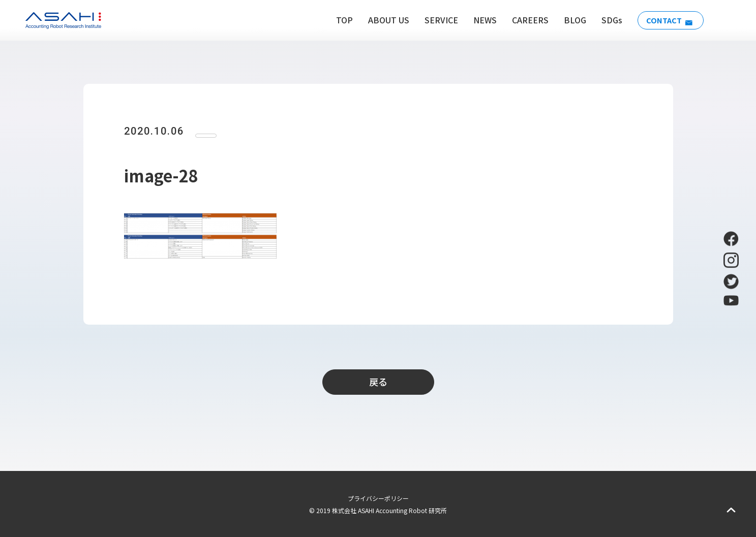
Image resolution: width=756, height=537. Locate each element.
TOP (339, 20)
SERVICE (436, 20)
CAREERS (525, 20)
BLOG (570, 20)
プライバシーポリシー (378, 498)
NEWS (480, 20)
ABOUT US (384, 20)
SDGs (607, 20)
